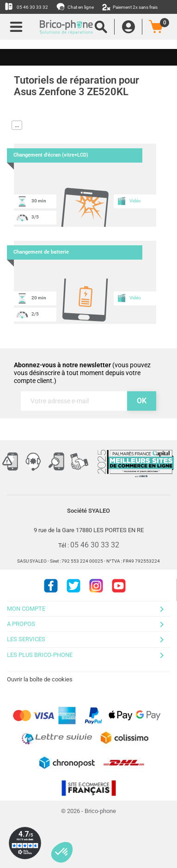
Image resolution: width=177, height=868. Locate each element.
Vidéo (129, 201)
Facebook (51, 586)
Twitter (73, 586)
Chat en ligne (76, 6)
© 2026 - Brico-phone (88, 811)
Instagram (96, 586)
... (17, 125)
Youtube (119, 586)
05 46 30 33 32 (26, 6)
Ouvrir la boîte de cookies (40, 679)
